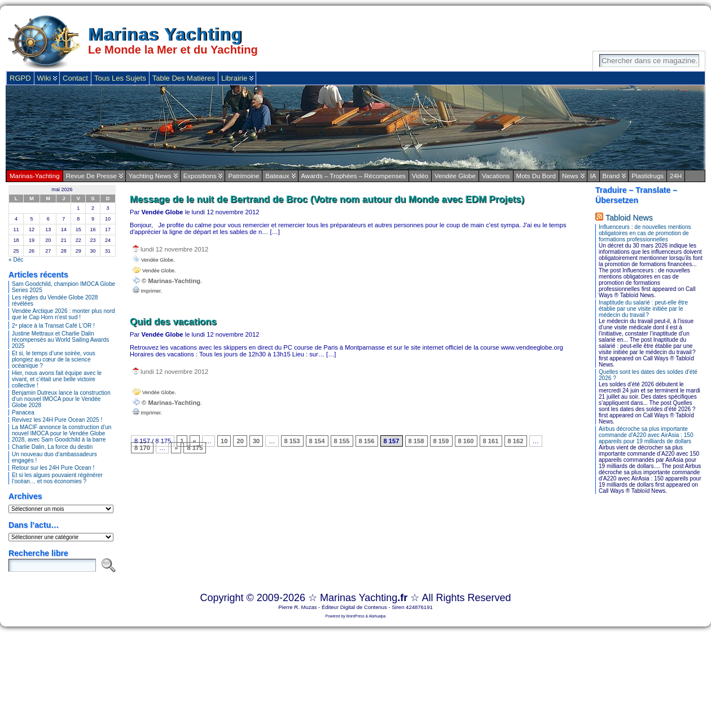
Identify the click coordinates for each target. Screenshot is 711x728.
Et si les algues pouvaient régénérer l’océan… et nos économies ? (57, 478)
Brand (611, 176)
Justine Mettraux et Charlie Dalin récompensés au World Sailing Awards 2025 (60, 340)
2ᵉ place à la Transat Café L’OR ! (53, 326)
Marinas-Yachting (35, 176)
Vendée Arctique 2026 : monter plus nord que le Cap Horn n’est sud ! (63, 314)
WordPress (355, 616)
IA (593, 176)
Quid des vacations (173, 322)
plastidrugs (648, 176)
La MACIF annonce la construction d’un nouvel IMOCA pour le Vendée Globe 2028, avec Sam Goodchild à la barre (62, 433)
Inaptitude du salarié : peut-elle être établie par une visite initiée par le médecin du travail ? (643, 309)
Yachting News (150, 176)
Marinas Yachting (165, 35)
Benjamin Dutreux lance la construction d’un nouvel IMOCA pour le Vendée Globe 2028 (61, 399)
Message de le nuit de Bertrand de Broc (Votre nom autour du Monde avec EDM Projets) (327, 199)
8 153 (292, 441)
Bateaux (277, 176)
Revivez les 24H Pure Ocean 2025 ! (57, 420)
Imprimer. (147, 291)
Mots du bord (536, 176)
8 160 (466, 441)
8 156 (367, 441)
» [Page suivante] (176, 448)
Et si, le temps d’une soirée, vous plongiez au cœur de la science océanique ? (54, 359)
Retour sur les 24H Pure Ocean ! (53, 468)
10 (224, 441)
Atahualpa (378, 616)
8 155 (342, 441)
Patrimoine (243, 176)
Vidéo (420, 176)
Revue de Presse (91, 176)
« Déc (16, 260)
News (570, 176)
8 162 (516, 441)
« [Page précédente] (195, 441)
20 (240, 441)
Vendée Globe (455, 176)
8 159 (441, 441)
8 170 (142, 448)
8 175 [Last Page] (195, 448)
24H (676, 176)
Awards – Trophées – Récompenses (354, 176)
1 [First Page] (182, 441)
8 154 (317, 441)
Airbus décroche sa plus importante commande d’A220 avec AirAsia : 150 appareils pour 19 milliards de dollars (646, 435)
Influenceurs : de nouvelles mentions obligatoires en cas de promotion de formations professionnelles (645, 233)
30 (256, 441)
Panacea (23, 412)
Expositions (200, 176)
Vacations (496, 176)
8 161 (491, 441)
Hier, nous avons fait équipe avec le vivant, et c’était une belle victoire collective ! (57, 379)
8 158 (416, 441)
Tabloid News (629, 218)
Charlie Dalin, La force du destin (52, 447)
